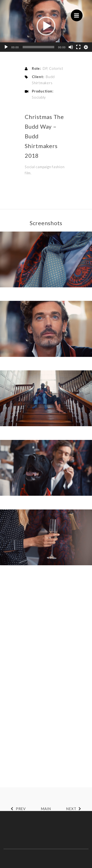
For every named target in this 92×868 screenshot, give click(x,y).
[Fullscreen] (78, 47)
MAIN (46, 809)
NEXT (75, 809)
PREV (17, 809)
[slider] (38, 47)
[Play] (6, 47)
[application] (46, 26)
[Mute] (71, 47)
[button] (46, 26)
